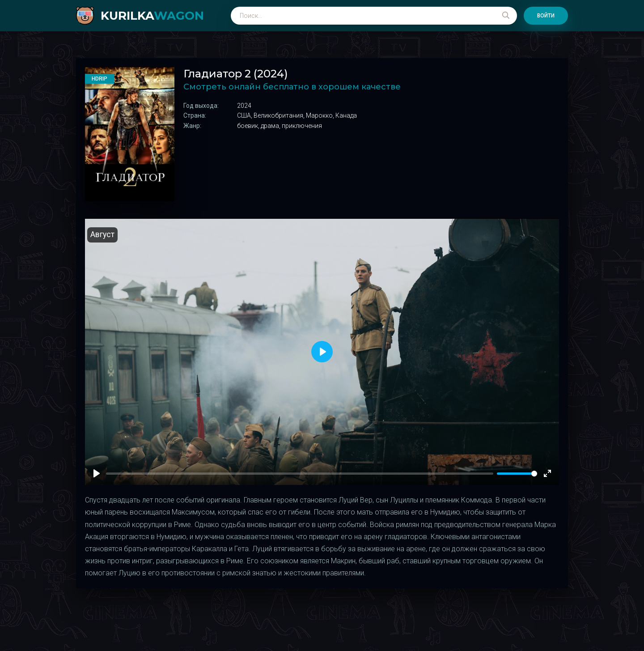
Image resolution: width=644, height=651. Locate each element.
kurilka (152, 16)
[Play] (97, 473)
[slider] (517, 474)
